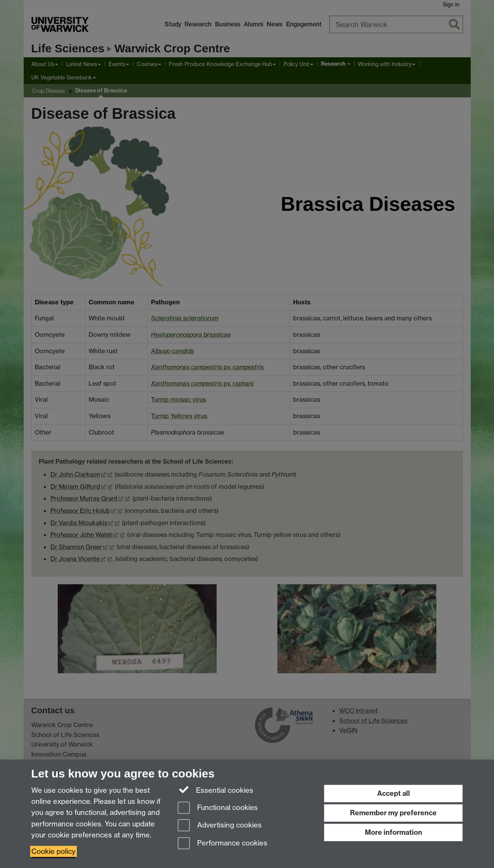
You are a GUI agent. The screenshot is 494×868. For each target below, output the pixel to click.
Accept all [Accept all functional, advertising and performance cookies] (394, 793)
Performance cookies (223, 844)
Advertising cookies (220, 826)
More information (394, 832)
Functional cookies (218, 808)
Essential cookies (216, 790)
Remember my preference (393, 813)
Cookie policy (53, 851)
